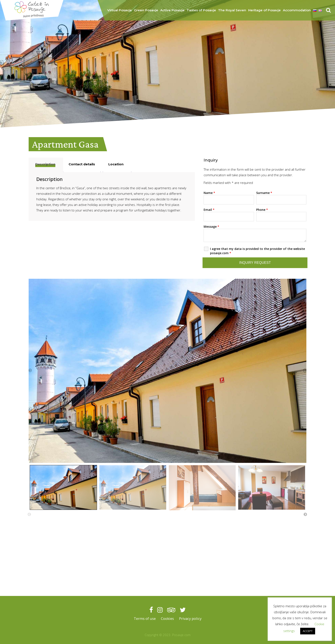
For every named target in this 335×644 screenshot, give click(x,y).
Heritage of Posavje (264, 10)
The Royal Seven (232, 10)
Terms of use (144, 618)
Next (305, 515)
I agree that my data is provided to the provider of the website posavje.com (257, 251)
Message (211, 227)
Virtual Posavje (120, 10)
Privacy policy (190, 618)
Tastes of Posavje (201, 10)
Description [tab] (45, 164)
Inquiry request (255, 263)
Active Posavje (172, 10)
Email (209, 210)
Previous (29, 515)
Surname (264, 193)
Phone (262, 210)
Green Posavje (146, 10)
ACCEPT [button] (308, 631)
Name (209, 193)
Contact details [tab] (82, 164)
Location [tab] (116, 164)
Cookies (167, 618)
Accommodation (297, 10)
